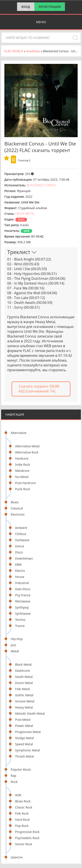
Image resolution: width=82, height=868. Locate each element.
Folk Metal (23, 689)
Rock (14, 782)
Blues (15, 502)
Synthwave (23, 613)
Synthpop (22, 607)
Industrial (22, 583)
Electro (20, 571)
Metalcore (22, 471)
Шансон (17, 857)
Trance (20, 626)
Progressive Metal (28, 732)
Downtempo (24, 558)
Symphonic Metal (27, 750)
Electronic (18, 514)
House (20, 577)
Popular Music (21, 769)
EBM (18, 564)
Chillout (21, 534)
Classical (17, 508)
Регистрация (50, 7)
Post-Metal (23, 720)
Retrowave (23, 601)
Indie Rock (23, 465)
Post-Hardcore (25, 483)
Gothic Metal (24, 695)
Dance (20, 546)
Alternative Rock (27, 452)
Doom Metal (24, 683)
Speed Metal (24, 744)
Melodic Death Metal (30, 713)
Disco (19, 552)
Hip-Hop (17, 639)
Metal (15, 651)
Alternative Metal (27, 446)
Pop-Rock (22, 826)
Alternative (18, 433)
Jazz (13, 645)
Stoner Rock (24, 844)
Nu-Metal (22, 477)
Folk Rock (22, 813)
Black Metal (23, 664)
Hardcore (22, 458)
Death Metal (24, 677)
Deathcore (23, 671)
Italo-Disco (23, 589)
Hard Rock (22, 820)
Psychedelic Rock (27, 838)
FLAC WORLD (14, 51)
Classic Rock (24, 807)
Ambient (21, 528)
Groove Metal (25, 701)
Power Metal (24, 726)
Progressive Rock (27, 832)
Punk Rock (23, 489)
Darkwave (22, 540)
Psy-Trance (23, 595)
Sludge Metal (24, 738)
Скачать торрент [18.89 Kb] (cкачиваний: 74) (39, 389)
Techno (20, 620)
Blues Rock (23, 801)
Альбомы (33, 51)
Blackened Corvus (41, 185)
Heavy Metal (24, 707)
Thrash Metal (24, 756)
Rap (13, 776)
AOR (18, 795)
